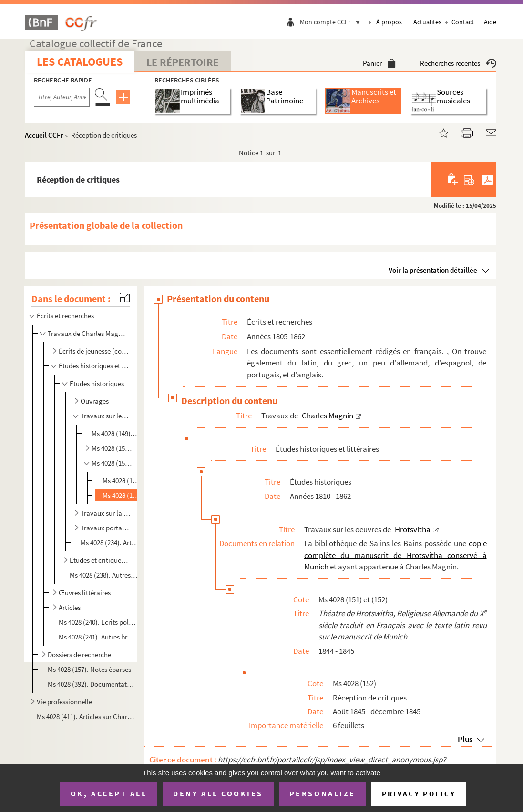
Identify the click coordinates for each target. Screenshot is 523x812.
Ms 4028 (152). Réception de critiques (122, 495)
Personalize (323, 793)
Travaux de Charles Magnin (88, 333)
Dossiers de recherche (79, 655)
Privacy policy (419, 794)
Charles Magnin (328, 416)
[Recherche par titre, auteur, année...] (62, 97)
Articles (70, 607)
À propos (389, 22)
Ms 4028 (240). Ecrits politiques (97, 622)
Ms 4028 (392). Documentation (92, 684)
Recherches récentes (458, 63)
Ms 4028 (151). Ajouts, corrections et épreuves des (122, 481)
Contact (463, 22)
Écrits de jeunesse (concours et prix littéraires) (94, 351)
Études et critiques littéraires (100, 560)
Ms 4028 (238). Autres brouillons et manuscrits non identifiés (103, 575)
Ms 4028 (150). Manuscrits (112, 448)
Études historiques (97, 383)
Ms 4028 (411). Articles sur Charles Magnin (85, 716)
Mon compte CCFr (332, 22)
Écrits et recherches (65, 316)
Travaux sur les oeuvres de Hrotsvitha (106, 416)
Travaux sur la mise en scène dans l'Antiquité (106, 513)
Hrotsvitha (413, 529)
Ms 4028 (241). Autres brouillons (97, 637)
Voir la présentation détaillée (433, 270)
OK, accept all (109, 793)
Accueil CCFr (44, 135)
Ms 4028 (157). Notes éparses (89, 669)
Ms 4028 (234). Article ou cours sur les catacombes (110, 543)
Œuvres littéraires (85, 593)
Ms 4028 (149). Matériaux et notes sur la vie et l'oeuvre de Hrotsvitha (116, 433)
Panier (379, 63)
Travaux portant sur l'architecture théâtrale (106, 528)
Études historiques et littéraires (94, 366)
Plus (465, 739)
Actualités (427, 22)
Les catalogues (80, 62)
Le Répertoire (183, 62)
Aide (490, 22)
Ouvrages (95, 401)
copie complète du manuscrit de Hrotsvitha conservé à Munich (395, 555)
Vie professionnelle (64, 702)
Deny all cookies (218, 793)
